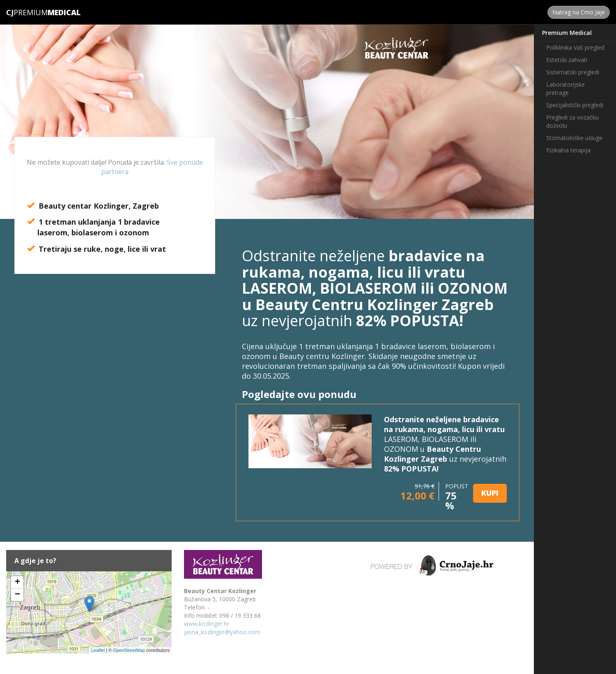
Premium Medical (567, 33)
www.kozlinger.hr (207, 624)
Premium (27, 12)
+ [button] (17, 582)
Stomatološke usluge (574, 138)
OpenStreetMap (129, 650)
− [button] (17, 595)
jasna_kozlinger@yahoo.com (222, 632)
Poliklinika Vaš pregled (575, 47)
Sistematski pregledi (573, 72)
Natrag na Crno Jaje (579, 12)
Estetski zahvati (567, 60)
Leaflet (98, 650)
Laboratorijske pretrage (565, 89)
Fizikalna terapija (568, 150)
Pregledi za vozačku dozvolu (572, 121)
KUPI (490, 493)
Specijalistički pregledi (575, 105)
